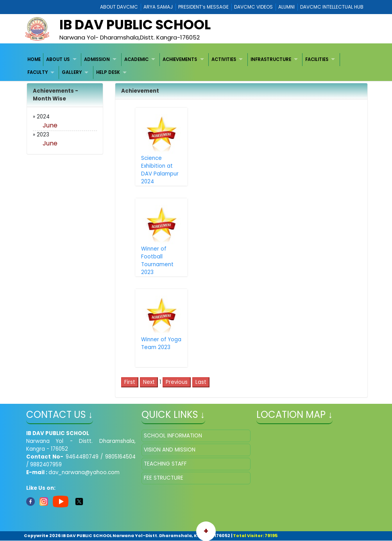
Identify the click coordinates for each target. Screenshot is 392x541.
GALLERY (72, 72)
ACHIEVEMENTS (180, 59)
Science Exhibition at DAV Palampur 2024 (160, 170)
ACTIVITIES (224, 59)
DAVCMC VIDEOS (253, 7)
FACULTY (38, 72)
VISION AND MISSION (170, 450)
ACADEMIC (136, 59)
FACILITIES (317, 59)
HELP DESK (108, 72)
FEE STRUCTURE (164, 478)
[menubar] (196, 66)
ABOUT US (58, 59)
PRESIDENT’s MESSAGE (203, 7)
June (50, 125)
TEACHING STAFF (165, 464)
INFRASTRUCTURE (271, 59)
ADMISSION (97, 59)
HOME (34, 59)
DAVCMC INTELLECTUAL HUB (332, 7)
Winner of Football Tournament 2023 (157, 261)
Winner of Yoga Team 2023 (161, 343)
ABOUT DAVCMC (119, 7)
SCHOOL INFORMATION (173, 436)
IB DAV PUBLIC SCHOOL (135, 25)
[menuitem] (34, 60)
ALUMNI (286, 7)
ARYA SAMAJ (158, 7)
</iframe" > (311, 469)
